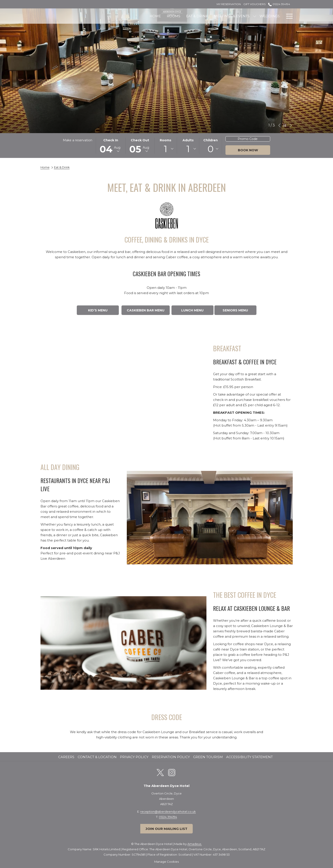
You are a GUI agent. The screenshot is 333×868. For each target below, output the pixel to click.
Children (211, 140)
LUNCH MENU (192, 310)
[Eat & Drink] (152, 16)
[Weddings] (225, 16)
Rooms (166, 140)
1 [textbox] (166, 149)
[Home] (111, 16)
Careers (66, 757)
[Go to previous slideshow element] (279, 125)
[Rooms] (129, 16)
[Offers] (273, 16)
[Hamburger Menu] (288, 16)
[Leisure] (248, 16)
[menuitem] (67, 757)
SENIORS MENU (235, 310)
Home (45, 167)
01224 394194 (168, 817)
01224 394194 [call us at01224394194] (279, 4)
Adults (188, 140)
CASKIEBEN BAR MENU (146, 310)
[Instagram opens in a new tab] (172, 772)
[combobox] (166, 149)
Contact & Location (97, 757)
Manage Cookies (166, 862)
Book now (248, 150)
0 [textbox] (211, 149)
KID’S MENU (98, 310)
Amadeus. (195, 844)
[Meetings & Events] (187, 16)
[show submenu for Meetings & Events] (210, 16)
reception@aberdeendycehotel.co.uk (168, 812)
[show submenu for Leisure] (261, 16)
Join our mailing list (166, 829)
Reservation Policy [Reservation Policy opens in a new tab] (171, 757)
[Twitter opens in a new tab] (160, 772)
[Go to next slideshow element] (291, 125)
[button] (111, 146)
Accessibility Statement (249, 757)
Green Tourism (208, 757)
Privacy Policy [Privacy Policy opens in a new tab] (135, 757)
